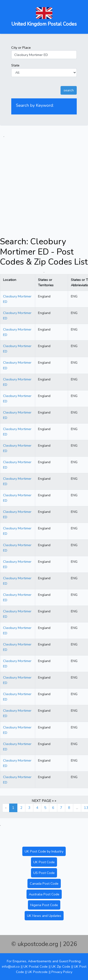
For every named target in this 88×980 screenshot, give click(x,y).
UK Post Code (44, 862)
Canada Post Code (44, 883)
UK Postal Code (36, 966)
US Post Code (44, 873)
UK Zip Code (61, 966)
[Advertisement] (44, 182)
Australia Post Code (44, 894)
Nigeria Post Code (44, 905)
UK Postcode (38, 972)
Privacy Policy (62, 972)
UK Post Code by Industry (44, 851)
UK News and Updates (44, 916)
